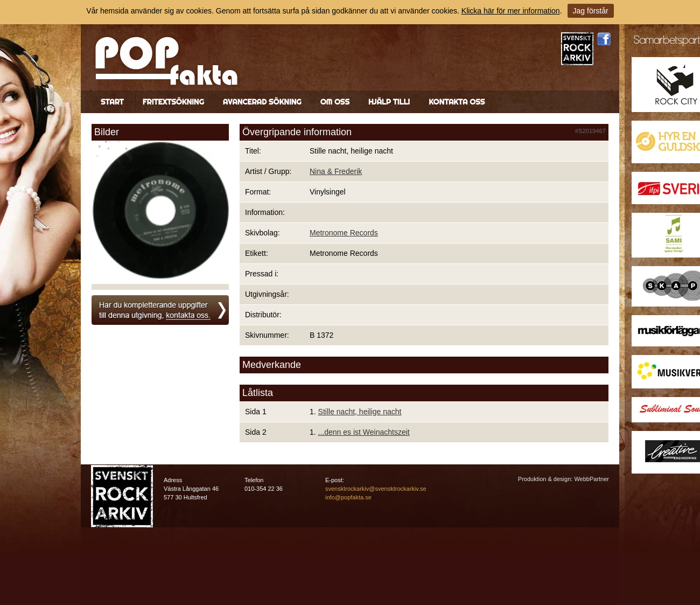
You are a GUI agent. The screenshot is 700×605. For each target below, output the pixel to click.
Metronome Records (344, 233)
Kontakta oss (457, 102)
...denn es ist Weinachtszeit (364, 432)
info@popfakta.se (348, 497)
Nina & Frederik (336, 171)
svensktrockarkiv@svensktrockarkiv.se (376, 489)
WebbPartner (591, 479)
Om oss (335, 102)
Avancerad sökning (262, 102)
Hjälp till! (389, 102)
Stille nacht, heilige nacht (360, 412)
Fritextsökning (173, 102)
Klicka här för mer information (511, 11)
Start (112, 102)
